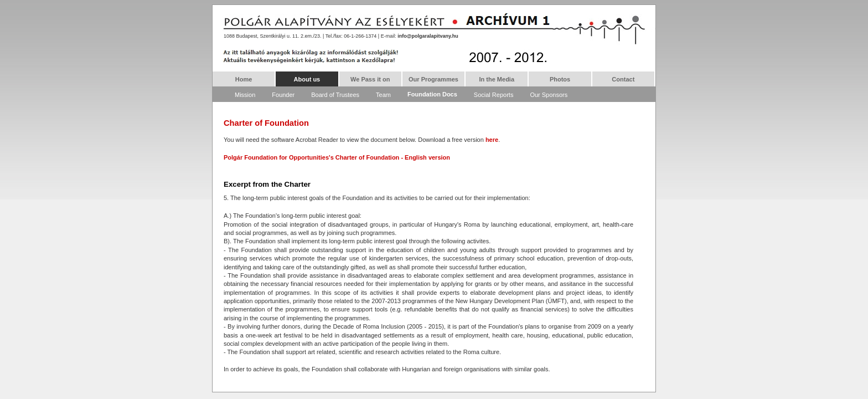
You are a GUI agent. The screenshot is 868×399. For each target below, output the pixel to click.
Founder (283, 95)
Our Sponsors (549, 95)
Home (244, 79)
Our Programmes (433, 79)
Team (383, 95)
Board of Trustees (335, 95)
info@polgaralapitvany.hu (428, 36)
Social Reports (494, 95)
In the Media (497, 79)
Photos (560, 79)
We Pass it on (370, 79)
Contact (623, 79)
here (492, 140)
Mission (245, 95)
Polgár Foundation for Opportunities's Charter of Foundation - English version (337, 157)
